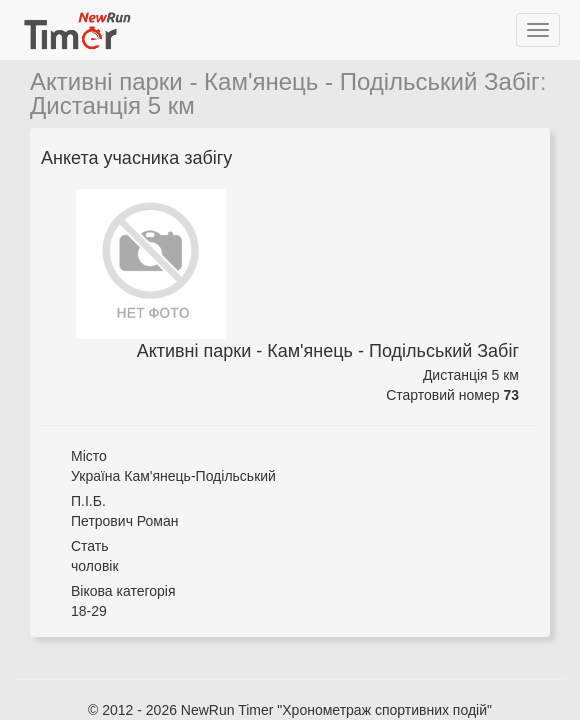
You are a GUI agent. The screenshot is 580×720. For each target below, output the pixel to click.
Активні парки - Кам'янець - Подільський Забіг (285, 81)
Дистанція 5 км (112, 105)
